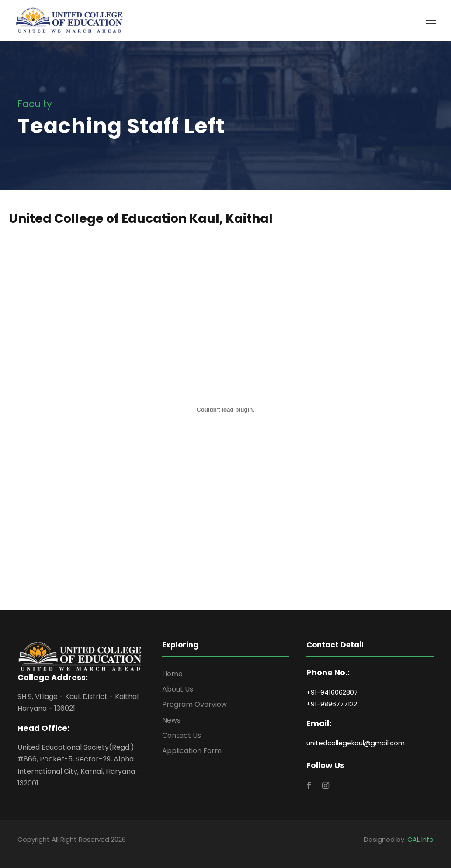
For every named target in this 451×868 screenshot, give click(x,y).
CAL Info (420, 839)
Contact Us (182, 735)
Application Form (192, 751)
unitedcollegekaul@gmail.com (356, 743)
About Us (178, 689)
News (171, 720)
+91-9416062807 (332, 692)
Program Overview (194, 704)
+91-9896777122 (332, 704)
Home (172, 674)
